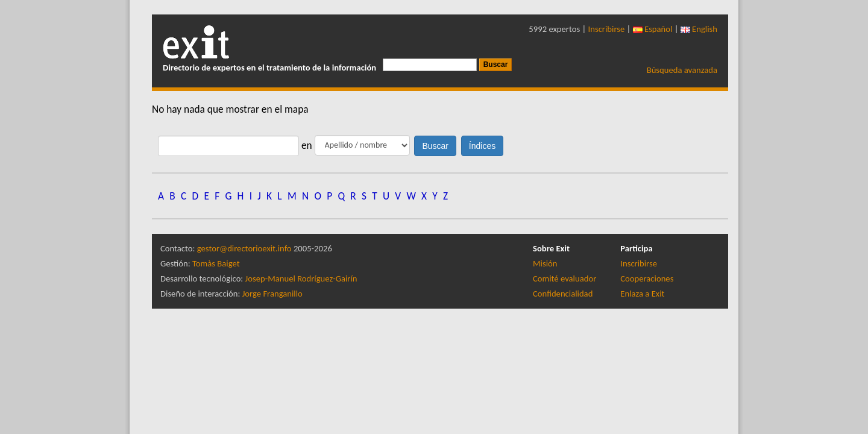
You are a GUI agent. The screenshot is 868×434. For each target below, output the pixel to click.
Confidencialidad (563, 294)
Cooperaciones (647, 278)
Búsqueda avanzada (682, 70)
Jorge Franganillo (272, 294)
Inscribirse (607, 29)
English (699, 29)
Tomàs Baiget (216, 263)
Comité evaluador (565, 278)
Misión (545, 263)
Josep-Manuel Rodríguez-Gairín (301, 278)
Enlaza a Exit (642, 294)
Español (653, 29)
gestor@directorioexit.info (244, 248)
